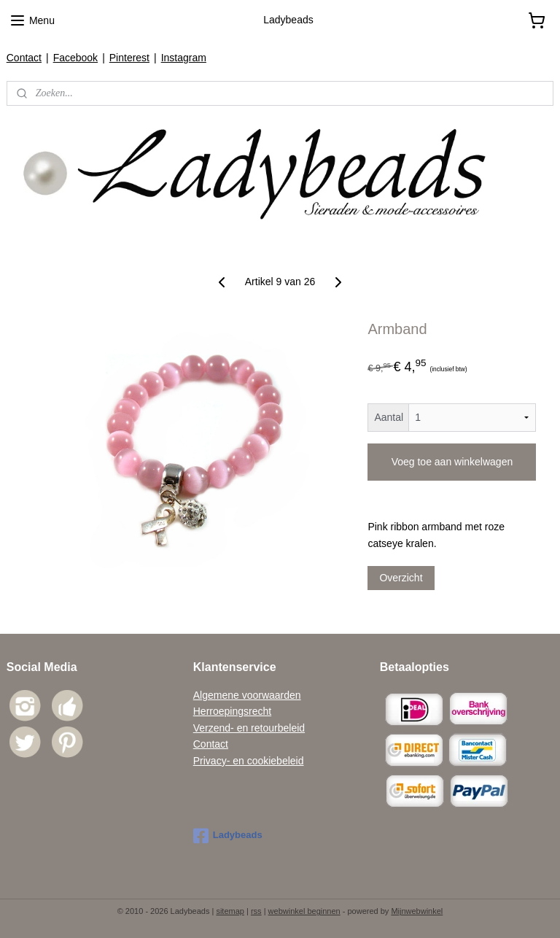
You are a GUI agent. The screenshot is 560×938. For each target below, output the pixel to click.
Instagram (184, 58)
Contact (24, 58)
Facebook (75, 58)
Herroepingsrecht (232, 711)
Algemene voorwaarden (247, 695)
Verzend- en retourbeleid (249, 728)
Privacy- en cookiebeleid (249, 761)
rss (256, 911)
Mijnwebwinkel (417, 911)
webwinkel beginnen (304, 911)
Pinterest (129, 58)
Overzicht (401, 578)
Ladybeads (228, 836)
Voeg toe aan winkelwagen (452, 462)
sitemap (230, 911)
